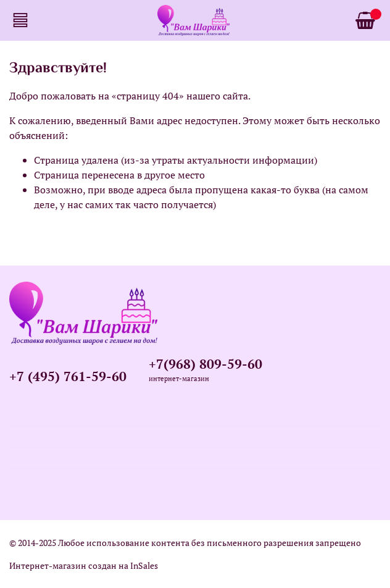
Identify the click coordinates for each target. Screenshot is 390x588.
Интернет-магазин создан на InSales (84, 565)
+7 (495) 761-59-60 (68, 376)
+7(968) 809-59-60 (205, 364)
